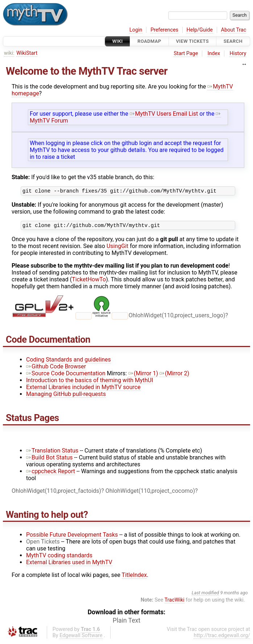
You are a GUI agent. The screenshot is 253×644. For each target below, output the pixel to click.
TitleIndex (134, 577)
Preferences (164, 30)
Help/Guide (200, 30)
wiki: (9, 53)
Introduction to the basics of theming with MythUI (90, 382)
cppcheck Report (51, 473)
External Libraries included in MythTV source (83, 389)
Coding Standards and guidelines (69, 362)
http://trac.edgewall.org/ (222, 638)
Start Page (186, 53)
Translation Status (52, 453)
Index (214, 53)
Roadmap (149, 41)
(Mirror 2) (174, 375)
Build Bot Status (49, 460)
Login (136, 30)
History (238, 53)
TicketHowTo (89, 282)
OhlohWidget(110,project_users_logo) (177, 317)
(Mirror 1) (143, 375)
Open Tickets (43, 544)
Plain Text (126, 623)
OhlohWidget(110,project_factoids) (56, 493)
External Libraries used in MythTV (69, 564)
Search (233, 41)
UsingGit (117, 248)
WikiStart (27, 53)
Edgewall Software (81, 638)
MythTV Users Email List (164, 114)
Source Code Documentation (66, 375)
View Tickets (192, 41)
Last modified (206, 595)
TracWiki (175, 602)
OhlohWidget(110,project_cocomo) (150, 493)
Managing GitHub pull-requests (66, 396)
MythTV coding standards (59, 558)
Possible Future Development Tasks (72, 537)
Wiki (118, 41)
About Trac (234, 30)
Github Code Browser (56, 369)
